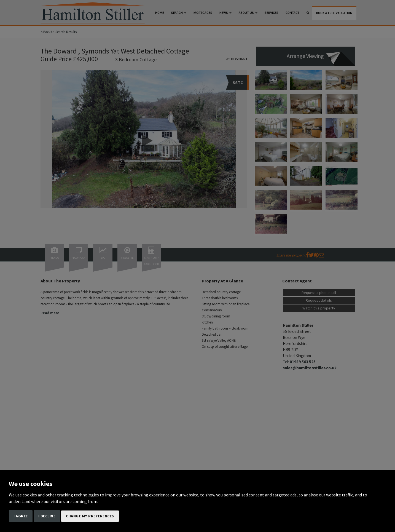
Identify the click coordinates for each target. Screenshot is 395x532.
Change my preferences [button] (90, 516)
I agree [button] (21, 516)
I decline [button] (47, 516)
